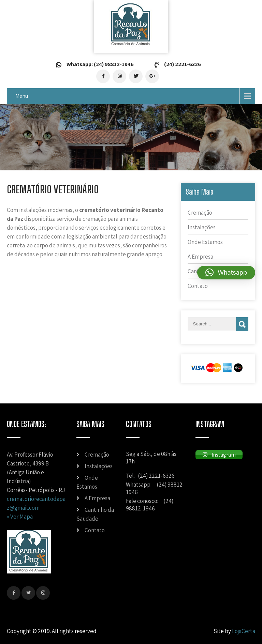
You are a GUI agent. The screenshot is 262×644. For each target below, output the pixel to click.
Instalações (202, 227)
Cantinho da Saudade (95, 514)
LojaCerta (244, 631)
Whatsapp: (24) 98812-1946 (100, 64)
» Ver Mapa (20, 517)
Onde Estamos (205, 242)
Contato (198, 286)
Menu (22, 96)
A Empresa (200, 257)
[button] (226, 273)
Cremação (200, 213)
